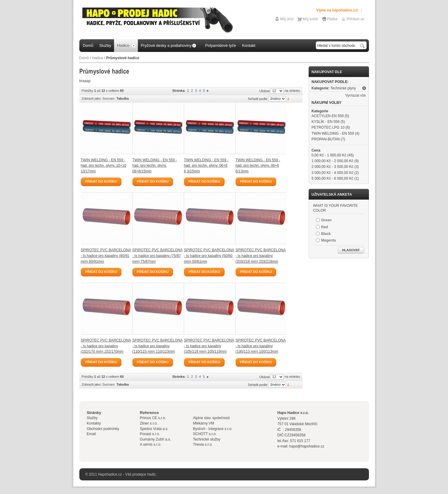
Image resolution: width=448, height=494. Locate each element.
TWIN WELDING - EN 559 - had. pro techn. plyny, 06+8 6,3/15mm (206, 166)
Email (91, 434)
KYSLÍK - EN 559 (326, 122)
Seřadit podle (258, 99)
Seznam (109, 98)
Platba (332, 19)
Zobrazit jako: (92, 98)
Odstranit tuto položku (364, 88)
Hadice (98, 58)
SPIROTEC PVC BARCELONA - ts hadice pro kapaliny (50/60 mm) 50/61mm (209, 256)
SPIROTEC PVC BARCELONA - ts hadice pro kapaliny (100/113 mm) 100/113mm (261, 346)
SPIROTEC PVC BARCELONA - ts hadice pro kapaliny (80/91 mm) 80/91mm (106, 256)
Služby (92, 418)
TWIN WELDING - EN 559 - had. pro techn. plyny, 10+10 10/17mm (104, 166)
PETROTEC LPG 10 (328, 127)
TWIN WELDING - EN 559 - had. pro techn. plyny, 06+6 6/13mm (258, 166)
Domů (84, 58)
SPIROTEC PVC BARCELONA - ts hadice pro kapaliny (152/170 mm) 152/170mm (106, 346)
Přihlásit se (356, 19)
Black (326, 234)
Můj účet (287, 19)
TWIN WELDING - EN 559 (333, 133)
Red (325, 227)
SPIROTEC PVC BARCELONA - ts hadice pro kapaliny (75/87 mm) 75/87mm (158, 256)
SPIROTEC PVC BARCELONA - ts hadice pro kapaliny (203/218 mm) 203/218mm (261, 256)
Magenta (329, 240)
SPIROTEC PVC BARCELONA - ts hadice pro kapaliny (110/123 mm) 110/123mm (158, 346)
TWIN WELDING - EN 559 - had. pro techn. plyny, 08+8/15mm (155, 166)
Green (327, 220)
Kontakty (94, 423)
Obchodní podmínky (103, 429)
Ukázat (265, 91)
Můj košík (310, 19)
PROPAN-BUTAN (326, 139)
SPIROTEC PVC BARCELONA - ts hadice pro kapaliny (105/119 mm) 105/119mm (209, 346)
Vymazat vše (355, 95)
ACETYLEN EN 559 (328, 116)
